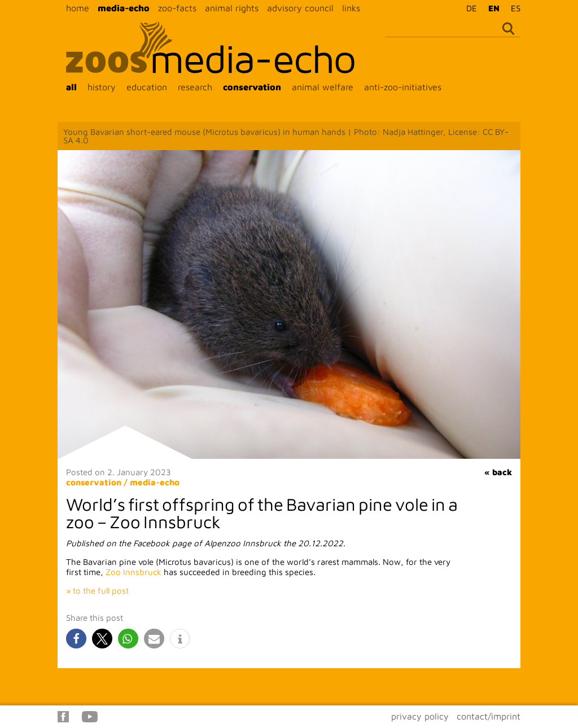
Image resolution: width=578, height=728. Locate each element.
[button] (76, 639)
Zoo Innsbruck (133, 572)
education (147, 87)
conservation (252, 87)
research (195, 87)
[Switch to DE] (469, 8)
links (351, 8)
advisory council (300, 8)
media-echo (124, 8)
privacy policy (420, 716)
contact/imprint (489, 716)
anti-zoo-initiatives (403, 87)
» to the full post (97, 591)
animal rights (232, 8)
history (102, 87)
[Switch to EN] (491, 8)
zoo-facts (177, 8)
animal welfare (323, 87)
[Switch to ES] (513, 8)
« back (498, 472)
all (71, 87)
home (78, 8)
